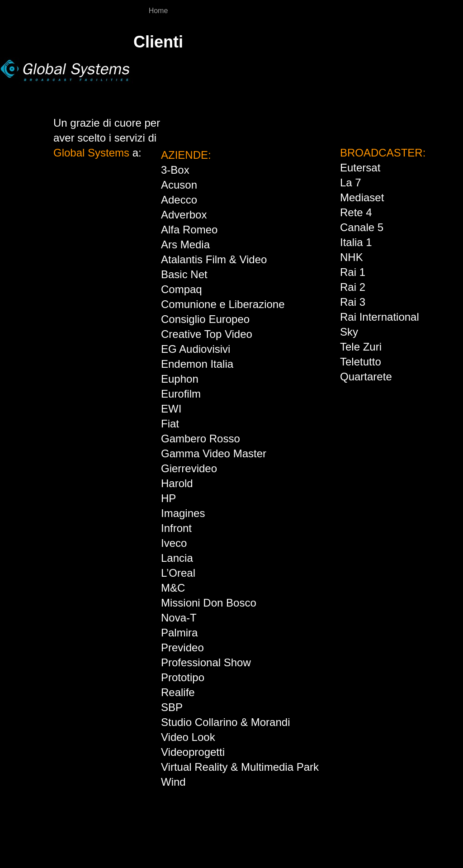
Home (158, 11)
